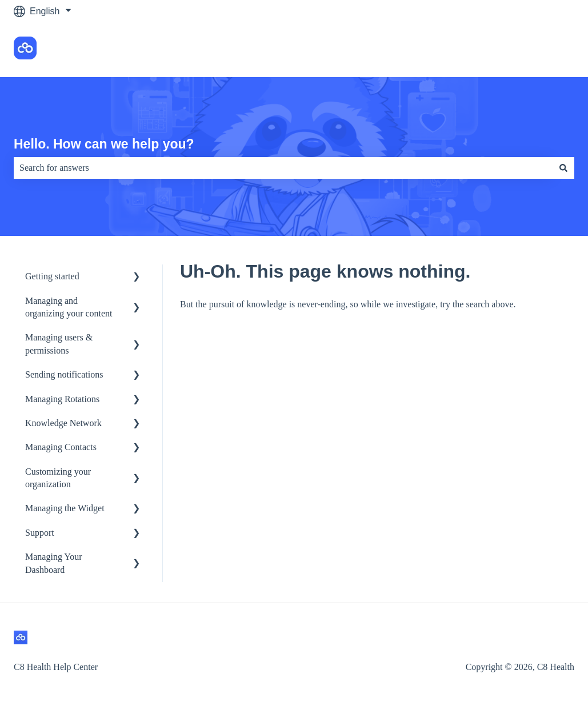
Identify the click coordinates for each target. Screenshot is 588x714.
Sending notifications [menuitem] (64, 374)
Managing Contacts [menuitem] (61, 447)
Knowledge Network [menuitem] (63, 423)
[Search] (563, 168)
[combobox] (283, 168)
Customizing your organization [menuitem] (58, 478)
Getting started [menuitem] (52, 276)
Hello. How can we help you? (104, 144)
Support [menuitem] (40, 533)
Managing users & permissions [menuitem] (59, 344)
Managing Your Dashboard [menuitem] (54, 563)
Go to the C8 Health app (513, 49)
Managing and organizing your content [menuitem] (69, 307)
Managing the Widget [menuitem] (65, 508)
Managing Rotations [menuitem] (62, 399)
